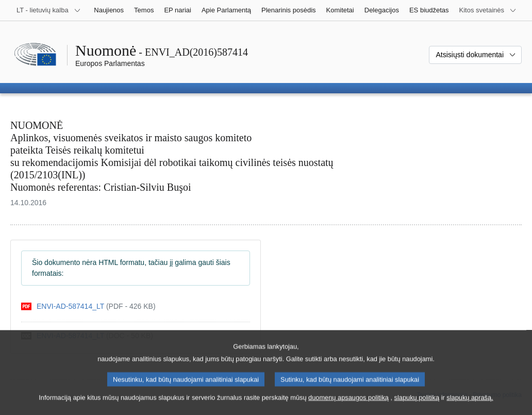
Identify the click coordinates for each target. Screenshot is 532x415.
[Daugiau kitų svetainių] (488, 10)
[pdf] (88, 306)
